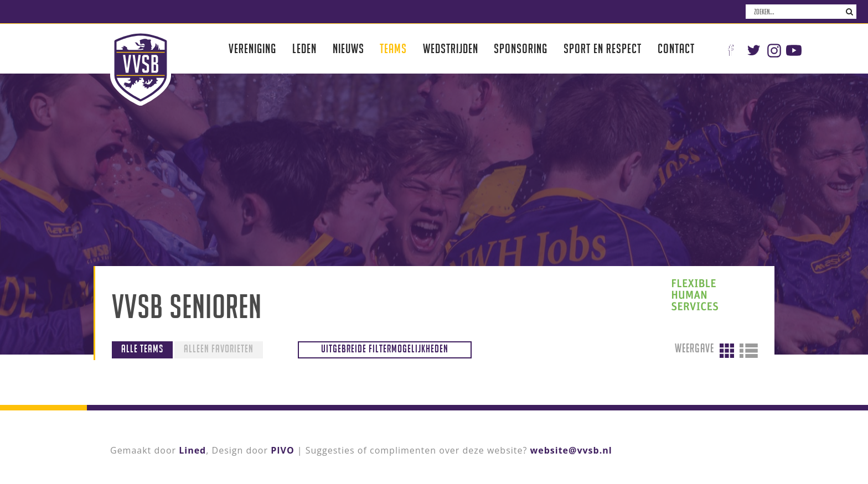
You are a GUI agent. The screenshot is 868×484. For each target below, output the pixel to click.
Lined (192, 450)
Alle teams (142, 348)
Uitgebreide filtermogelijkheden (385, 348)
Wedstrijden (451, 48)
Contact (676, 48)
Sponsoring (521, 48)
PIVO (282, 450)
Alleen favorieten (219, 348)
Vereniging (252, 48)
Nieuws (348, 48)
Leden (304, 48)
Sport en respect (603, 48)
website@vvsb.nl (571, 450)
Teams (393, 48)
